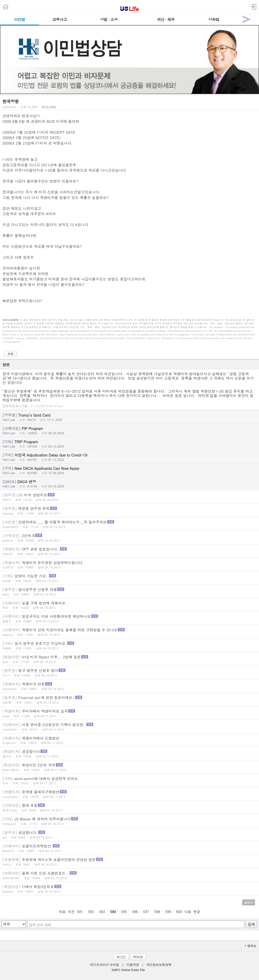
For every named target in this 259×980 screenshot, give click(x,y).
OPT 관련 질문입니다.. (129, 551)
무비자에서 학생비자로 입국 (129, 713)
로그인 (121, 957)
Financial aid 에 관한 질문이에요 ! (129, 700)
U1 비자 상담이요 (129, 497)
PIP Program (129, 430)
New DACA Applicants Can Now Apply (129, 470)
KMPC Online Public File (128, 970)
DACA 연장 (129, 484)
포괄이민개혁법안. (129, 848)
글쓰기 (249, 903)
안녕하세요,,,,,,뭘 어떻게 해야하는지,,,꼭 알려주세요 (129, 524)
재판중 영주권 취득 (129, 511)
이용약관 (133, 965)
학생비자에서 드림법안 (129, 740)
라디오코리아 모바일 (105, 965)
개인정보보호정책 (159, 965)
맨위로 (250, 946)
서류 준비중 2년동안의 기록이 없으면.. (129, 727)
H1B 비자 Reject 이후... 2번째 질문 (129, 659)
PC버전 (138, 957)
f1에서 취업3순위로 (129, 889)
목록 (10, 354)
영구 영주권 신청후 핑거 (129, 673)
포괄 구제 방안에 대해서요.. (129, 605)
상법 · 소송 (109, 19)
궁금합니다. (129, 835)
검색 (251, 924)
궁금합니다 (129, 754)
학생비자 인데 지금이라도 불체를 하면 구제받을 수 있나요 (129, 632)
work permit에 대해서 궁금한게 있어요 (129, 781)
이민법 (19, 19)
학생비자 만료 (129, 686)
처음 (62, 912)
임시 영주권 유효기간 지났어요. (129, 645)
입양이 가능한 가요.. (129, 578)
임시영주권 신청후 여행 (129, 592)
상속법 (214, 19)
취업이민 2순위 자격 (129, 767)
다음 (188, 912)
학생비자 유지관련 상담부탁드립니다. (129, 565)
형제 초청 (129, 807)
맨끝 (197, 912)
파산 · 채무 (166, 19)
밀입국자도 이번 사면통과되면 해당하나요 (129, 618)
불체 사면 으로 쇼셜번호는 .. (129, 875)
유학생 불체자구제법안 (129, 794)
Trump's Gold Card (129, 417)
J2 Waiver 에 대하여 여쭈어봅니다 (129, 821)
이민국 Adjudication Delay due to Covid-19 (129, 457)
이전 (71, 912)
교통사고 (60, 19)
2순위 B (129, 538)
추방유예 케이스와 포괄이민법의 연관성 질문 (129, 862)
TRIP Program (129, 444)
